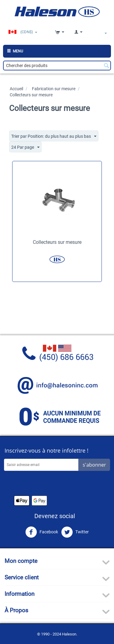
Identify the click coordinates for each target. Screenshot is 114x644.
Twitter (75, 532)
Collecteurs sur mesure (57, 242)
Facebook (42, 532)
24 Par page (25, 148)
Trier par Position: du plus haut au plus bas (54, 137)
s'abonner (94, 465)
